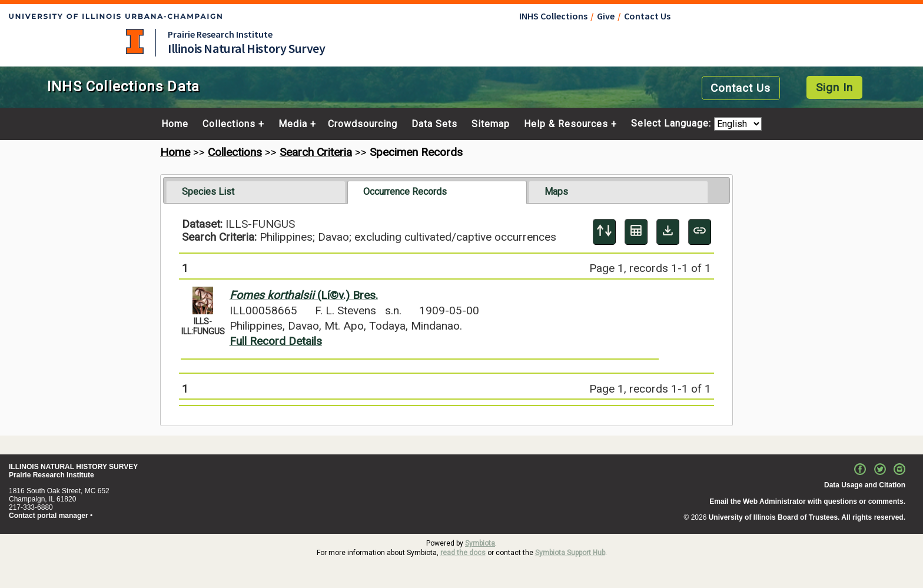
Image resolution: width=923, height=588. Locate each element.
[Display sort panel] (604, 232)
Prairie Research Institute (220, 34)
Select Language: (673, 124)
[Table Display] (636, 232)
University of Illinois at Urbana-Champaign (135, 41)
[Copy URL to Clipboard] (700, 232)
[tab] (256, 192)
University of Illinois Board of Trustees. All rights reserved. (807, 517)
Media (293, 124)
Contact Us (647, 16)
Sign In (834, 87)
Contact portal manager (49, 516)
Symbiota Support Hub (570, 553)
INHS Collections (553, 16)
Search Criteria (316, 152)
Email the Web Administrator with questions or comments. (807, 501)
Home (175, 124)
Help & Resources (566, 124)
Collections (229, 124)
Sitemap (491, 124)
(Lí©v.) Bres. (304, 295)
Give (606, 16)
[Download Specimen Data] (668, 232)
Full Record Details (276, 341)
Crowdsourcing (363, 124)
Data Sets (434, 124)
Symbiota (480, 543)
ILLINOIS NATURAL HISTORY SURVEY (73, 467)
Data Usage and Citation (865, 485)
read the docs (463, 553)
